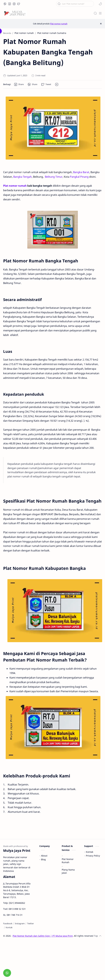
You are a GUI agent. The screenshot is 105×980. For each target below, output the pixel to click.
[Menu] (100, 13)
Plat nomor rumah (59, 24)
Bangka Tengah (22, 177)
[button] (5, 4)
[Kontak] (9, 927)
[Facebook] (8, 923)
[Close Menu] (101, 24)
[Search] (95, 13)
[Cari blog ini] (75, 4)
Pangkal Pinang (79, 177)
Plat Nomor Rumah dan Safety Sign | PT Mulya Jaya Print (43, 936)
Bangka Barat (81, 172)
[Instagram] (20, 923)
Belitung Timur (54, 177)
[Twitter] (30, 923)
